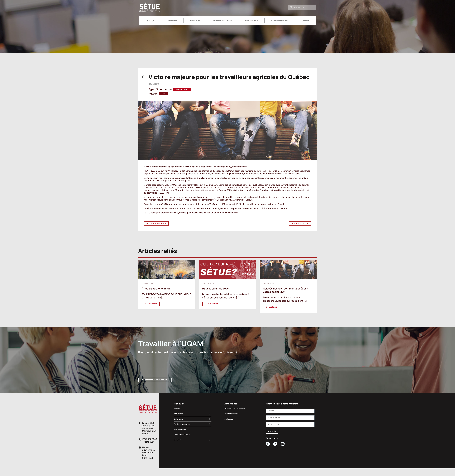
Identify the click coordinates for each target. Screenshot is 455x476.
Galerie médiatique (280, 21)
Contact (305, 21)
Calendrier (195, 21)
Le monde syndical (182, 89)
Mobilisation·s (251, 21)
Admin (164, 94)
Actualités (172, 21)
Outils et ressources (223, 21)
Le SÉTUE (150, 21)
